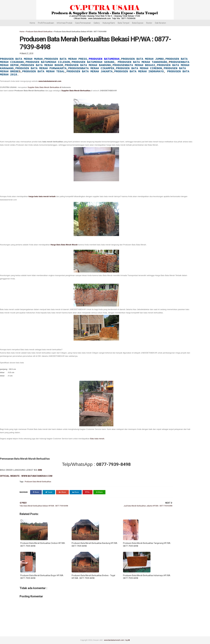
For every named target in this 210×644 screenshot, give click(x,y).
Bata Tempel (124, 23)
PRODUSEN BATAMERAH (104, 59)
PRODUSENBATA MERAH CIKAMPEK (91, 68)
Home (32, 23)
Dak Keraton (160, 23)
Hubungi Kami (109, 23)
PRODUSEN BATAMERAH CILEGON (48, 62)
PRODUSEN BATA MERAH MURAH (21, 59)
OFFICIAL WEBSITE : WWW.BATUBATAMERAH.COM (26, 476)
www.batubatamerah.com (50, 81)
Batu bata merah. (97, 439)
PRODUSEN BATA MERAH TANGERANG (142, 62)
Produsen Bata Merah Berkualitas (39, 32)
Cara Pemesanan (83, 23)
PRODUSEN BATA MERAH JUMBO (142, 59)
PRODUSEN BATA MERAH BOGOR (42, 65)
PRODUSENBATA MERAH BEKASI (134, 65)
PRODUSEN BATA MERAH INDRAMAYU (139, 72)
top (128, 640)
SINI (40, 470)
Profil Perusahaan (46, 23)
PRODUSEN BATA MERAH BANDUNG (88, 65)
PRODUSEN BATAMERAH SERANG (93, 62)
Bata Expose (138, 23)
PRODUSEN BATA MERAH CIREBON (139, 68)
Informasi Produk (65, 23)
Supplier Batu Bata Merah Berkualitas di (45, 87)
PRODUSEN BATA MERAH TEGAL (43, 72)
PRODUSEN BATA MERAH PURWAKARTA (41, 68)
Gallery (97, 23)
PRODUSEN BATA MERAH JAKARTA (90, 72)
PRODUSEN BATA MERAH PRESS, (66, 59)
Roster (149, 23)
